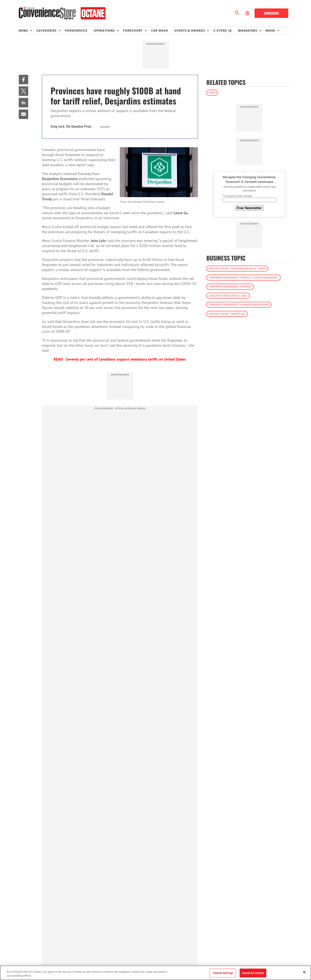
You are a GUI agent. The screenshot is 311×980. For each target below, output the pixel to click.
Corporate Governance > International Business (239, 305)
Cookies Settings (223, 973)
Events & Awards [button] (190, 30)
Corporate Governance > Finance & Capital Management (244, 277)
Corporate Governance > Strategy (230, 287)
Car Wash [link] (160, 30)
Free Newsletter (249, 208)
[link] (23, 80)
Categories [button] (46, 30)
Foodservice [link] (76, 30)
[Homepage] (62, 13)
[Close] (304, 972)
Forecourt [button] (133, 30)
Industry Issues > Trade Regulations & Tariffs (237, 268)
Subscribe (271, 13)
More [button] (270, 30)
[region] (155, 973)
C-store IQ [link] (222, 30)
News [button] (23, 30)
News (212, 93)
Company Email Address (237, 196)
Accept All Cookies (253, 973)
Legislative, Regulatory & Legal (228, 296)
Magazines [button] (248, 30)
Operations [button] (104, 30)
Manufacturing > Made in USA (227, 314)
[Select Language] (248, 13)
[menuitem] (28, 31)
